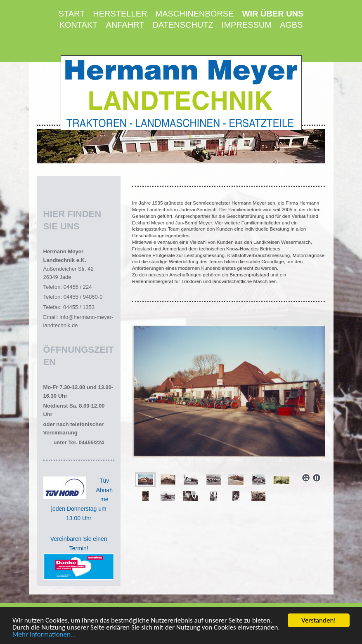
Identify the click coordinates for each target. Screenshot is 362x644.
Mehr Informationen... (44, 635)
